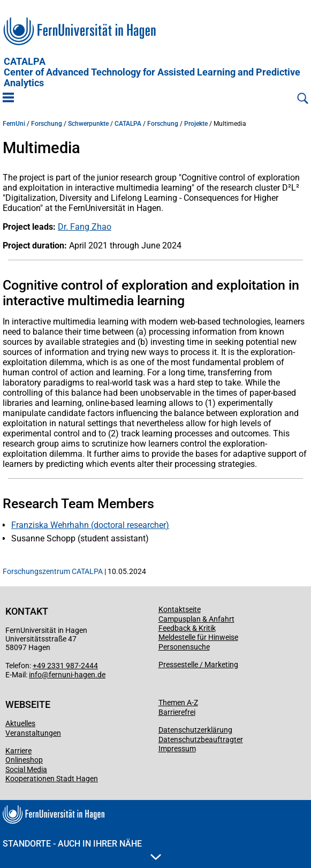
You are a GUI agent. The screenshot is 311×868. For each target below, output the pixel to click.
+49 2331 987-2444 (65, 666)
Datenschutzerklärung (195, 730)
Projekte (196, 124)
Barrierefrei (177, 712)
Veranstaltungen (33, 733)
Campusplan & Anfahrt (196, 619)
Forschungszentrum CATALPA (53, 571)
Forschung (47, 124)
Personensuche (184, 647)
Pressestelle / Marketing (198, 665)
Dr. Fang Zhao (85, 227)
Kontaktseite (180, 609)
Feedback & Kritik (187, 628)
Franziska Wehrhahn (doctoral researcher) (90, 525)
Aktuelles (20, 723)
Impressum (177, 749)
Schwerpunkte (88, 124)
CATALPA (152, 72)
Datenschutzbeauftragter (201, 739)
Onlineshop (24, 760)
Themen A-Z (178, 703)
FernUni (14, 124)
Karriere (18, 751)
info (35, 675)
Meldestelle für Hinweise (198, 637)
